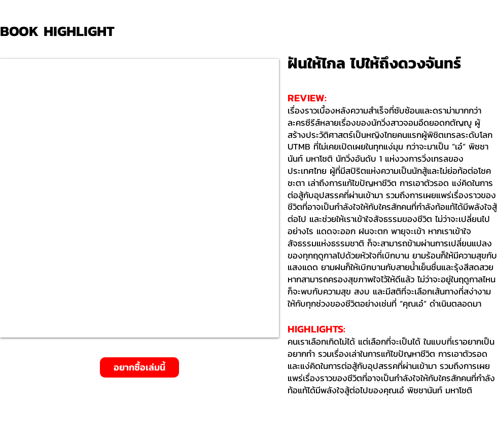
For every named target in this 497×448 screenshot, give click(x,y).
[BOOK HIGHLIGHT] (61, 31)
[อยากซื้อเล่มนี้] (139, 367)
